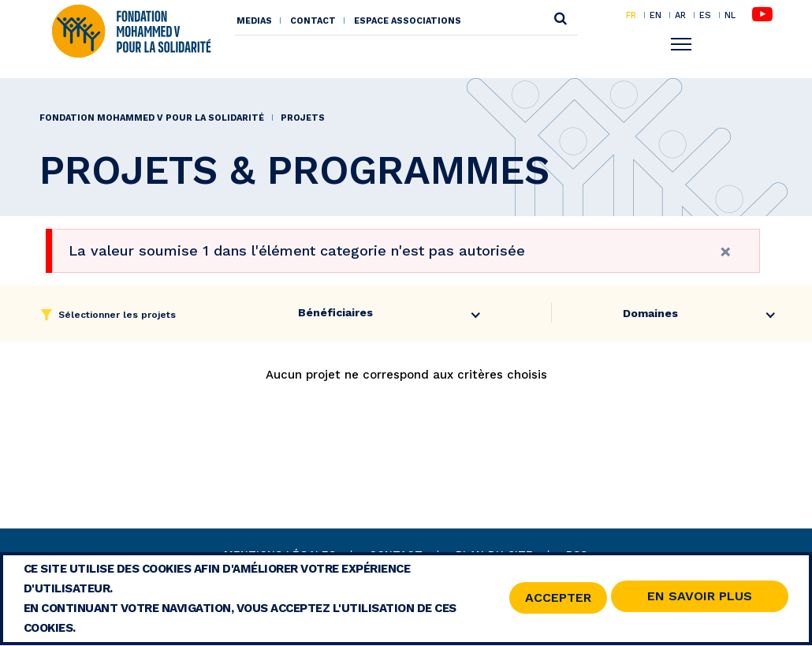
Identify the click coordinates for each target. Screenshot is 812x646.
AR (680, 15)
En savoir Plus (700, 599)
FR (631, 15)
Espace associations (408, 21)
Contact (313, 21)
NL (730, 15)
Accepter (558, 600)
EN (656, 15)
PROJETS (303, 118)
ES (705, 15)
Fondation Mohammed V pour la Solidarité (152, 118)
